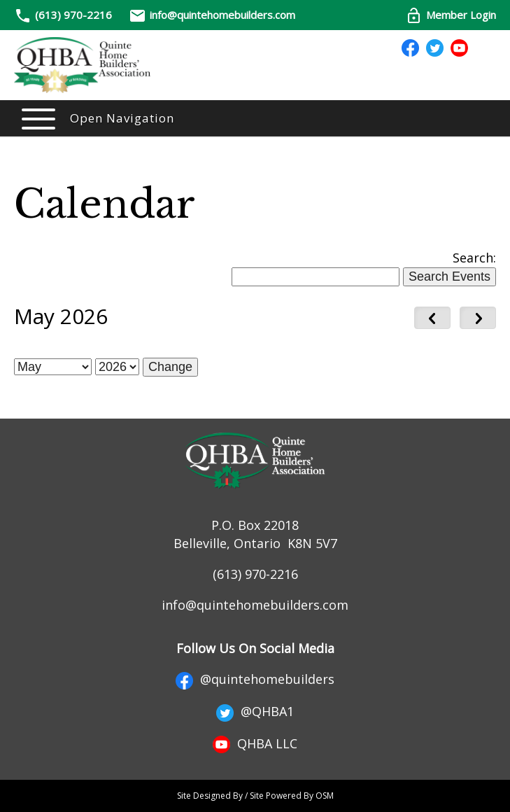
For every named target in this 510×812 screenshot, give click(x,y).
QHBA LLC (255, 743)
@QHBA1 (255, 711)
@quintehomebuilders (255, 679)
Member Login (451, 15)
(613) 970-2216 (73, 15)
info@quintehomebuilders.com (212, 15)
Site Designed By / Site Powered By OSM (255, 796)
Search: (474, 258)
